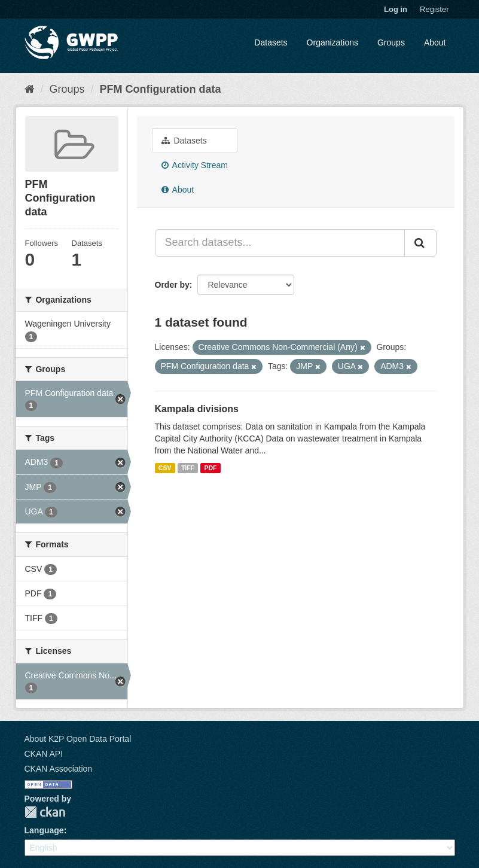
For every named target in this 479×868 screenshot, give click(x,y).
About (435, 42)
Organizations (332, 42)
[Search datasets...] (280, 243)
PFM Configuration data (161, 89)
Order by (172, 285)
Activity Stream (195, 165)
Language (44, 830)
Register (434, 9)
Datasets (271, 42)
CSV (165, 468)
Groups (391, 42)
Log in (396, 9)
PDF (211, 468)
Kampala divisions (197, 409)
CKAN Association (59, 769)
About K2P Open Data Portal (78, 739)
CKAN (45, 812)
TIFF (188, 468)
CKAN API (44, 754)
